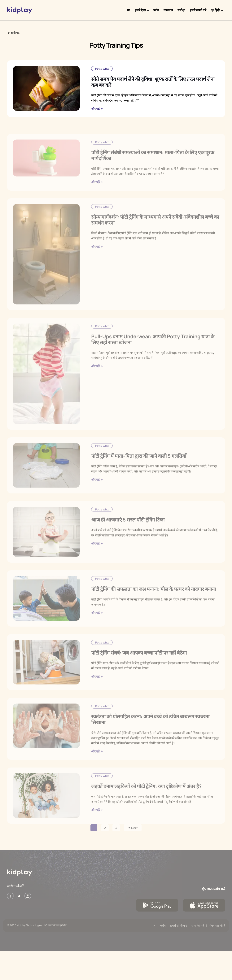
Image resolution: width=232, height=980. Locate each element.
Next (133, 828)
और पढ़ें (97, 109)
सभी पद (13, 33)
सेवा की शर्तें (198, 925)
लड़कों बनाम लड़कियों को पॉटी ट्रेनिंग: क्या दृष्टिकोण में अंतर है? (146, 796)
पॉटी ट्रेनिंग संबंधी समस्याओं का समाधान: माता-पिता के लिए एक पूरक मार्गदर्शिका (153, 165)
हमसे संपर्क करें (198, 10)
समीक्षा (181, 10)
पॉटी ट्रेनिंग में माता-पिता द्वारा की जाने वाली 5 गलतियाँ (139, 465)
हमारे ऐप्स (140, 10)
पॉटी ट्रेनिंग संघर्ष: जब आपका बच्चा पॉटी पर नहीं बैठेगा (139, 662)
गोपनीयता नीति (217, 925)
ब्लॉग (156, 10)
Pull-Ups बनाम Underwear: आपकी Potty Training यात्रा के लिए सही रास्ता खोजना (153, 349)
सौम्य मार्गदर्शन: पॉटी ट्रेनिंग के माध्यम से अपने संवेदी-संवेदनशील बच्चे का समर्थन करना (155, 229)
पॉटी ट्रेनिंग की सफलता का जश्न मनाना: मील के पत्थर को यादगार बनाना (154, 598)
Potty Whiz (102, 69)
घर (129, 10)
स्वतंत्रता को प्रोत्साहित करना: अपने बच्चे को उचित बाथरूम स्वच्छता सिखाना (150, 729)
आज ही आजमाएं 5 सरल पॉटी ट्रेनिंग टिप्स (128, 529)
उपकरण (168, 10)
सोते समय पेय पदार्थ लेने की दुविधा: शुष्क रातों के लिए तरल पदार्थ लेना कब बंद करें (153, 82)
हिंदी (215, 10)
